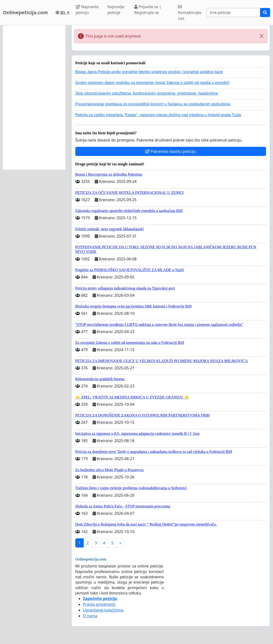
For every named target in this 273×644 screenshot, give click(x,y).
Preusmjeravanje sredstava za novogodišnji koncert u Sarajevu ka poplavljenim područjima (153, 104)
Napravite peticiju (87, 10)
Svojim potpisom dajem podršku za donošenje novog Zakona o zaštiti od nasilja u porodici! (152, 83)
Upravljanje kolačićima (103, 610)
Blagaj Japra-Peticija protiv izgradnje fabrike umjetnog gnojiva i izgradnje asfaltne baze (149, 72)
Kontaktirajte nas (190, 13)
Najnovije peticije (116, 10)
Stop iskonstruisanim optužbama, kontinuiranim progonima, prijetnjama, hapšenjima (147, 93)
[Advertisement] (34, 97)
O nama (90, 616)
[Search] (233, 13)
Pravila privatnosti (99, 604)
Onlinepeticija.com (25, 12)
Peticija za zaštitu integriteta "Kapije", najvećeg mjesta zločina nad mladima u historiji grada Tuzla (158, 115)
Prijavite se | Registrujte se (148, 10)
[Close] (261, 36)
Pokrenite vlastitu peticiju (171, 151)
